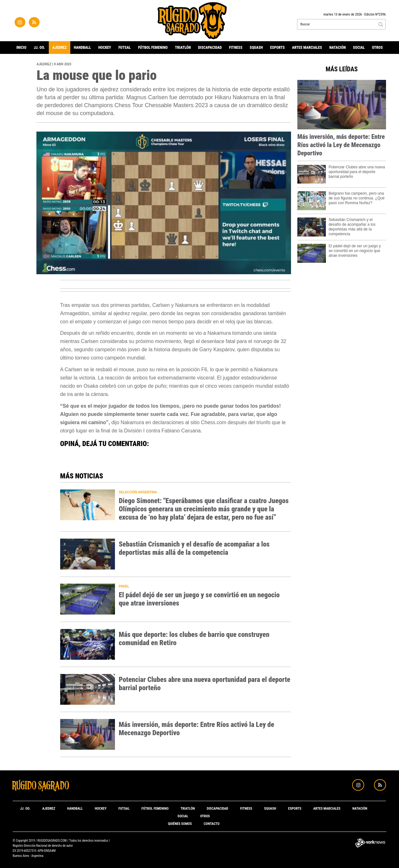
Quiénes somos (180, 824)
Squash (256, 48)
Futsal (125, 48)
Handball (82, 48)
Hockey (105, 48)
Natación (338, 48)
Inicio (22, 48)
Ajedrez (59, 48)
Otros (377, 48)
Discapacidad (210, 48)
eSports (277, 48)
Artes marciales (307, 48)
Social (359, 48)
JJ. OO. (39, 48)
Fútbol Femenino (153, 48)
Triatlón (183, 48)
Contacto (212, 824)
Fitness (236, 48)
